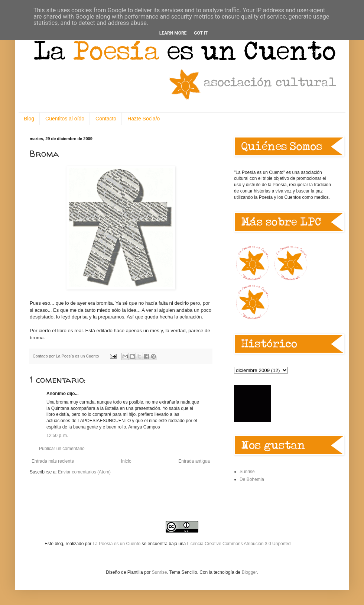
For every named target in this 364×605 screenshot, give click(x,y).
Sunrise (247, 472)
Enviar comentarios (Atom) (84, 472)
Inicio (126, 461)
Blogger (249, 572)
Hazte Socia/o (144, 119)
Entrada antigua (194, 461)
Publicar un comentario (62, 449)
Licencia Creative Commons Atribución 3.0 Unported (239, 544)
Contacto (106, 119)
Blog (29, 119)
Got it (201, 33)
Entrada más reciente (53, 461)
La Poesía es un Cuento (117, 544)
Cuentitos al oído (65, 119)
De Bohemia (252, 479)
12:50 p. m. (57, 436)
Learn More (173, 33)
